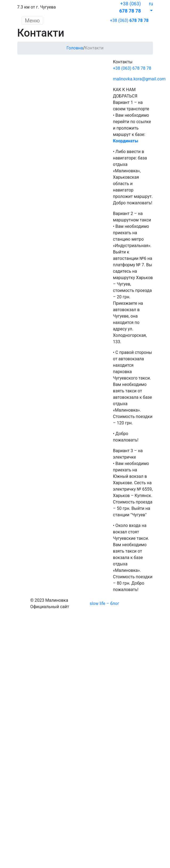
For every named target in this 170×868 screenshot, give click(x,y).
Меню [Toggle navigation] (32, 21)
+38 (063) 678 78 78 (132, 68)
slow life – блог (104, 603)
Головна (75, 48)
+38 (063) (129, 20)
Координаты (126, 141)
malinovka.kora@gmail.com (139, 79)
